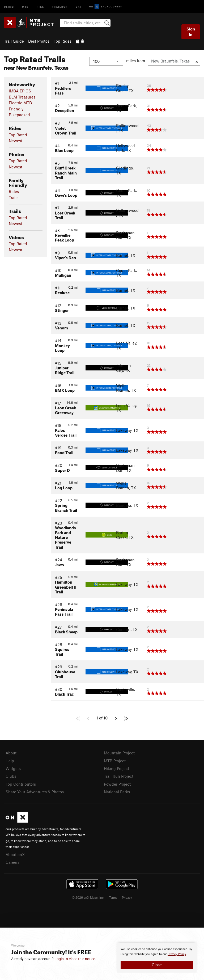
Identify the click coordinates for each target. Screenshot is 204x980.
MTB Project (115, 761)
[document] (157, 958)
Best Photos (39, 41)
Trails (14, 198)
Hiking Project (116, 768)
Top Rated (18, 135)
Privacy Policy (177, 954)
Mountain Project (119, 753)
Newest (16, 141)
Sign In (191, 32)
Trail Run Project (119, 776)
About (11, 753)
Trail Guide (14, 41)
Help (10, 761)
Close (157, 965)
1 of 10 (102, 718)
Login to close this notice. (75, 959)
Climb (9, 6)
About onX (15, 854)
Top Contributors (21, 784)
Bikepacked (19, 115)
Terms (113, 897)
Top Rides (63, 41)
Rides (14, 191)
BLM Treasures (22, 97)
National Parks (117, 792)
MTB (25, 6)
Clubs (11, 776)
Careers (12, 862)
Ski (78, 6)
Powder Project (117, 784)
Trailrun (60, 6)
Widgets (13, 768)
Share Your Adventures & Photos (35, 792)
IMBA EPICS (20, 91)
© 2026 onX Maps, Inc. (88, 897)
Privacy (127, 897)
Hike (40, 6)
